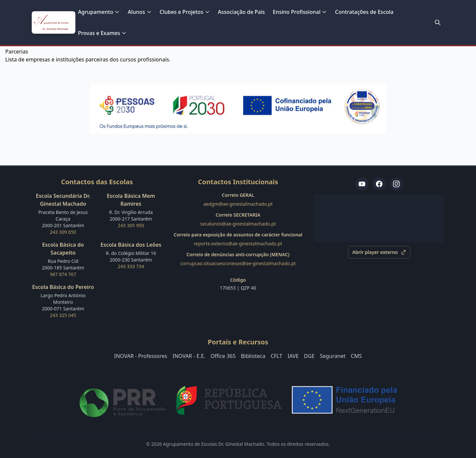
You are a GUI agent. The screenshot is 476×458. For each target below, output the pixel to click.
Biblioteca (253, 356)
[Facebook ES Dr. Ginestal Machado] (379, 184)
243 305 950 (131, 225)
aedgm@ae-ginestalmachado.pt (238, 204)
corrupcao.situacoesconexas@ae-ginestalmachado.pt (238, 263)
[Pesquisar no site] (438, 22)
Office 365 (223, 356)
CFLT (277, 356)
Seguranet (333, 356)
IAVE (293, 356)
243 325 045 (63, 315)
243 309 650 (63, 232)
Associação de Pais (241, 12)
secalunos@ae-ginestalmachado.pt (238, 224)
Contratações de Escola (364, 12)
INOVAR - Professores (141, 356)
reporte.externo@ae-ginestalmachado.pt (238, 244)
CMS (356, 356)
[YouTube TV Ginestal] (362, 184)
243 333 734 (131, 266)
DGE (309, 356)
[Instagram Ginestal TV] (396, 184)
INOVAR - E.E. (189, 356)
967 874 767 (63, 274)
